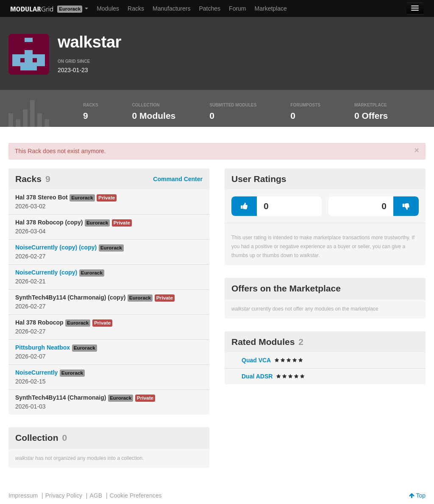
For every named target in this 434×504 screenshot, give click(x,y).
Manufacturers (171, 8)
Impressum (23, 496)
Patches (210, 8)
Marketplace (271, 8)
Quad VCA (256, 360)
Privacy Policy (64, 496)
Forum (237, 8)
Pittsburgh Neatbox (43, 347)
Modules (108, 8)
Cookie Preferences (136, 496)
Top (417, 496)
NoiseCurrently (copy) (46, 272)
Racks (136, 8)
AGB (96, 496)
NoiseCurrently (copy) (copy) (56, 247)
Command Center (178, 179)
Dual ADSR (257, 376)
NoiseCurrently (36, 372)
